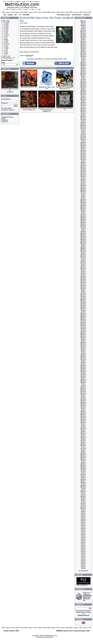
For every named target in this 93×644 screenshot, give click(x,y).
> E (20, 15)
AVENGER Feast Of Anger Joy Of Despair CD (29, 109)
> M (4, 39)
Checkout (87, 15)
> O (4, 43)
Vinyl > (4, 56)
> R (4, 46)
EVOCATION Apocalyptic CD (65, 109)
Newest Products (7, 60)
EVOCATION (34, 52)
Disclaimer (5, 120)
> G (4, 32)
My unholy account (64, 15)
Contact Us (5, 122)
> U (4, 50)
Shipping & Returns (7, 117)
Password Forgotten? (8, 110)
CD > (16, 15)
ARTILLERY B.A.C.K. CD (29, 87)
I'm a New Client (7, 108)
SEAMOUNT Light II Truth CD (47, 88)
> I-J (4, 35)
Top (5, 15)
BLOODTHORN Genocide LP (10, 90)
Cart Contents (77, 15)
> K (4, 36)
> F (4, 30)
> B (4, 24)
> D (4, 27)
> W (4, 53)
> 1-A (4, 23)
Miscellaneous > (7, 58)
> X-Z (5, 55)
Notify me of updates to (87, 596)
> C (4, 26)
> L (4, 38)
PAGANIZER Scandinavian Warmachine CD (65, 88)
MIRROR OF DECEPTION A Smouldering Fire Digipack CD (47, 110)
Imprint (4, 119)
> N (4, 41)
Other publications (82, 585)
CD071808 (26, 15)
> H (4, 33)
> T (4, 49)
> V (4, 52)
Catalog (10, 15)
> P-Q (5, 44)
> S (4, 47)
